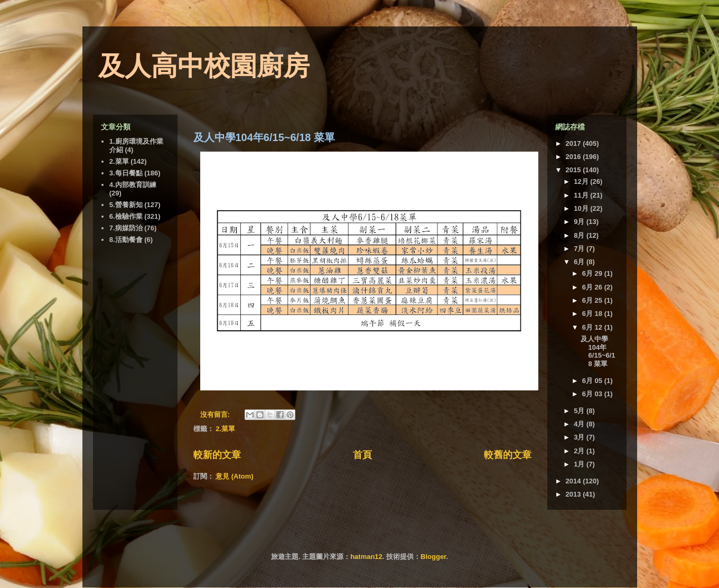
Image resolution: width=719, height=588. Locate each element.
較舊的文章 (508, 455)
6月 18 (593, 314)
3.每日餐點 (126, 173)
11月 (582, 195)
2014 (575, 481)
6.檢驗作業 (126, 216)
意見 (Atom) (235, 476)
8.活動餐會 (126, 240)
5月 (580, 411)
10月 (582, 208)
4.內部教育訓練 (133, 185)
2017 (575, 143)
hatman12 (366, 557)
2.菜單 (225, 429)
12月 (582, 181)
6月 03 (593, 394)
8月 (580, 235)
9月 (580, 222)
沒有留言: (216, 414)
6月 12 (593, 327)
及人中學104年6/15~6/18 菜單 (264, 137)
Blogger (433, 557)
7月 (580, 249)
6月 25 (593, 300)
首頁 (362, 455)
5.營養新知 (126, 205)
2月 (580, 451)
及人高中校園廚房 (204, 66)
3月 (580, 437)
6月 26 (593, 287)
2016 (575, 157)
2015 (575, 170)
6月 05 (593, 381)
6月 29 (593, 273)
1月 (580, 464)
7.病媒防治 (126, 228)
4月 (580, 424)
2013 (575, 494)
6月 (580, 262)
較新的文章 (217, 455)
